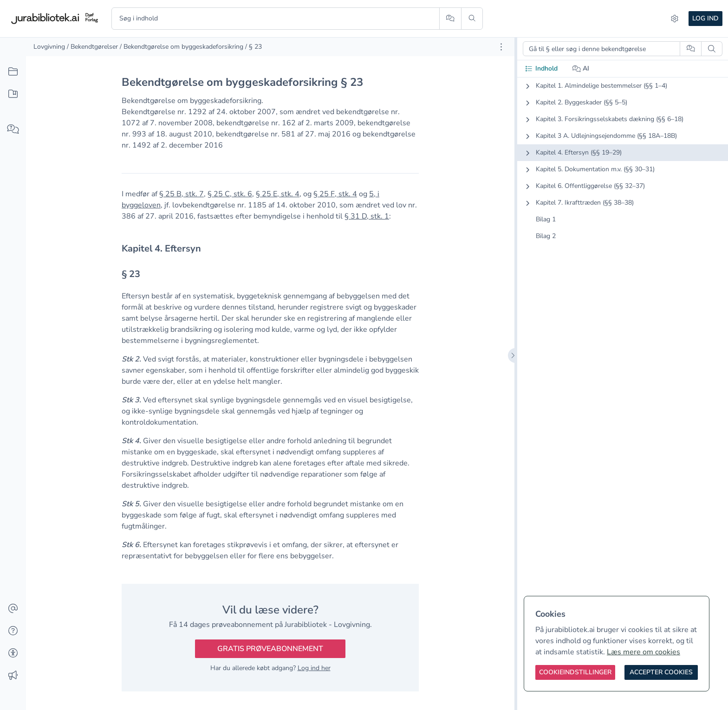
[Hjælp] (13, 631)
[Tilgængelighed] (13, 653)
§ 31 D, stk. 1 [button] (367, 216)
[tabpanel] (623, 168)
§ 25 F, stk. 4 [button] (335, 194)
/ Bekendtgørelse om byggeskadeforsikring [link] (182, 47)
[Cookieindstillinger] (575, 672)
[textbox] (270, 248)
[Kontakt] (13, 609)
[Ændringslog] (13, 676)
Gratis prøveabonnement (270, 649)
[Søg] (472, 19)
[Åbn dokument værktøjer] (501, 47)
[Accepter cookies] (661, 672)
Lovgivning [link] (49, 47)
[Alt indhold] (13, 72)
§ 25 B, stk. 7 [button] (182, 194)
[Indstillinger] (675, 19)
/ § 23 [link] (253, 47)
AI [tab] (581, 68)
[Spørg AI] (450, 19)
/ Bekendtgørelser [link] (92, 47)
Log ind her (314, 668)
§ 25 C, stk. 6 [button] (230, 194)
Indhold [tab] (541, 68)
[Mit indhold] (13, 94)
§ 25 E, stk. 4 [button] (278, 194)
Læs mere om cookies (643, 652)
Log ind (705, 18)
